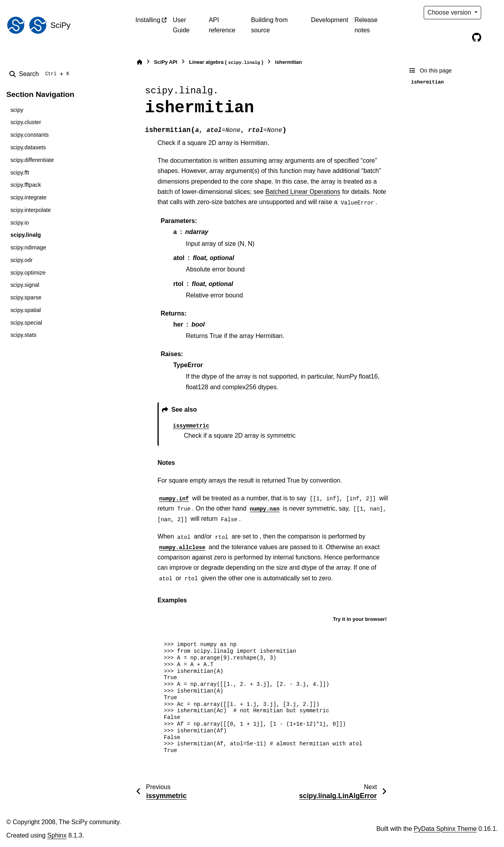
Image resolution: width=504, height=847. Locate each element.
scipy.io (19, 223)
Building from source (269, 25)
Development (330, 20)
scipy (17, 110)
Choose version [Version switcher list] (450, 12)
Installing (148, 20)
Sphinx (57, 835)
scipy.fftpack (26, 185)
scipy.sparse (26, 297)
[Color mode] (493, 13)
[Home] (139, 62)
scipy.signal (25, 285)
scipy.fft (19, 173)
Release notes (366, 25)
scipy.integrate (28, 197)
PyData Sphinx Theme (445, 829)
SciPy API (166, 62)
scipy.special (26, 323)
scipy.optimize (28, 273)
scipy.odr (21, 260)
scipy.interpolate (31, 210)
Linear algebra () (226, 62)
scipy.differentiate (32, 160)
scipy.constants (29, 135)
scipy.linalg (25, 235)
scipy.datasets (28, 147)
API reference (222, 25)
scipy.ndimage (28, 247)
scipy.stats (23, 335)
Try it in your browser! (360, 619)
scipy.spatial (25, 310)
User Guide (181, 25)
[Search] (41, 74)
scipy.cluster (26, 122)
